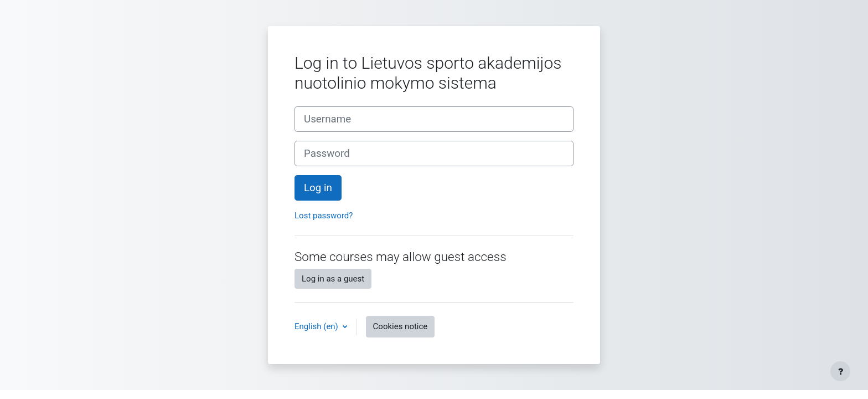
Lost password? (324, 216)
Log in (318, 188)
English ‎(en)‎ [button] (317, 326)
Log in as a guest (333, 279)
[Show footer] (840, 371)
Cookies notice (401, 326)
